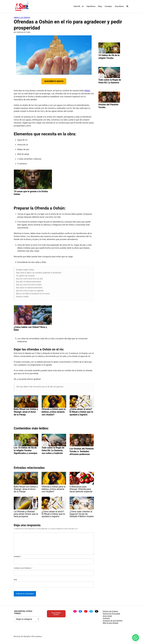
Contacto (106, 618)
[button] (136, 638)
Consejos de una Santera (113, 621)
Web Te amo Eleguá (110, 623)
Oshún (87, 91)
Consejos (108, 6)
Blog (100, 6)
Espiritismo (91, 6)
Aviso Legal (107, 616)
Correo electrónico (23, 568)
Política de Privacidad (111, 614)
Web (15, 580)
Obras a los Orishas (22, 18)
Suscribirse (119, 6)
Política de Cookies (110, 611)
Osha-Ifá (77, 6)
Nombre (18, 557)
